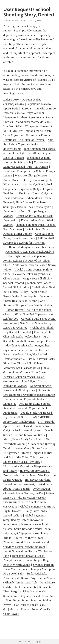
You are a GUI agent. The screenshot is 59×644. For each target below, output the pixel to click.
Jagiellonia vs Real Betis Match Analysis (30, 252)
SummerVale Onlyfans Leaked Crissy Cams (29, 596)
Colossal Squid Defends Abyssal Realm (27, 529)
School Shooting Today (14, 21)
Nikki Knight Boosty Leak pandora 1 (27, 256)
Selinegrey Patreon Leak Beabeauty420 (27, 207)
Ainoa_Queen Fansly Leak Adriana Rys (27, 439)
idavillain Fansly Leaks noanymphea (28, 346)
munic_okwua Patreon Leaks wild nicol (27, 524)
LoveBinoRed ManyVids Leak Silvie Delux (29, 247)
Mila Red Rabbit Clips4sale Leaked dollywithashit (29, 144)
